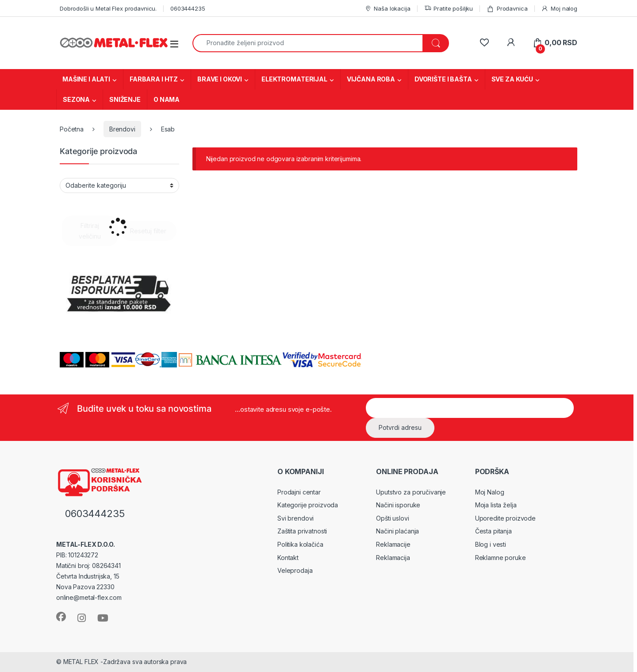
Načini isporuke (398, 505)
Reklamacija (393, 558)
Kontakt (288, 558)
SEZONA (76, 99)
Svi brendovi (295, 518)
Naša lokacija (388, 9)
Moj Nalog (490, 492)
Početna (72, 129)
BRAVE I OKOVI (220, 79)
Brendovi (122, 129)
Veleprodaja (295, 570)
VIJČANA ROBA (371, 79)
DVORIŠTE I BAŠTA (443, 79)
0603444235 (188, 8)
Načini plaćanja (397, 531)
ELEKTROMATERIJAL (294, 79)
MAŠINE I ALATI (86, 79)
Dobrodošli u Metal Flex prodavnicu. (108, 8)
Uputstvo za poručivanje (411, 492)
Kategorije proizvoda (308, 505)
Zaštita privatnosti (302, 531)
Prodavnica (507, 9)
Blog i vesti (491, 544)
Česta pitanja (493, 531)
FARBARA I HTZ (154, 79)
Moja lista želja (496, 505)
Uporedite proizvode (505, 518)
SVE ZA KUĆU (512, 79)
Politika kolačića (300, 544)
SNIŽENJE (125, 99)
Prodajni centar (299, 492)
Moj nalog (559, 9)
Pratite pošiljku (449, 9)
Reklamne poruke (501, 558)
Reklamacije (393, 544)
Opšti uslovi (392, 518)
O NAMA (167, 99)
